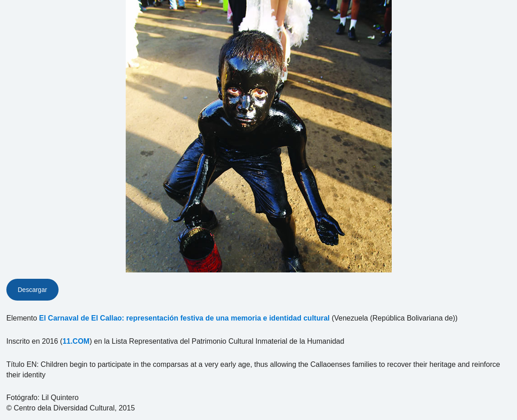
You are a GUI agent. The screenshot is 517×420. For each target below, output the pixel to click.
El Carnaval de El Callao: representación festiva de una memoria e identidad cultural (184, 318)
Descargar (32, 290)
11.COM (76, 341)
